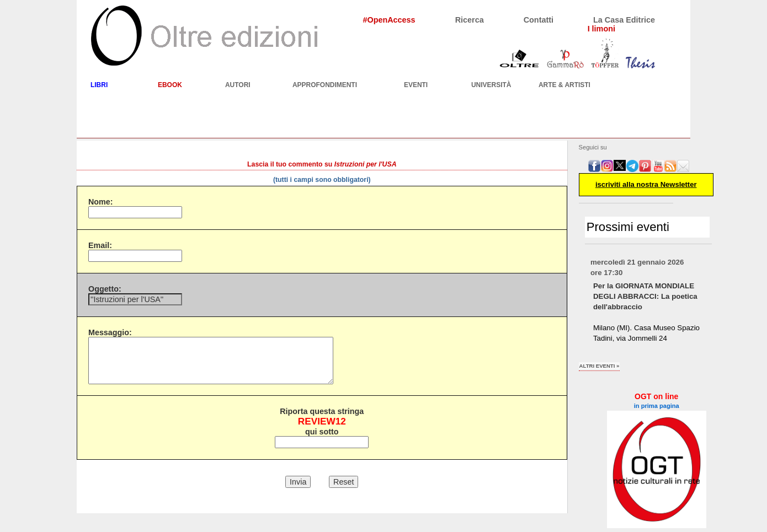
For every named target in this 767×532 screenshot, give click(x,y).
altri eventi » (600, 366)
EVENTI (416, 85)
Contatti (539, 20)
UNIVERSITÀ (491, 85)
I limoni (601, 29)
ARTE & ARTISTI (564, 85)
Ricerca (470, 20)
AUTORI (238, 85)
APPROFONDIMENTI (325, 85)
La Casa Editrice (624, 20)
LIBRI (99, 85)
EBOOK (170, 85)
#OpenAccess (389, 20)
